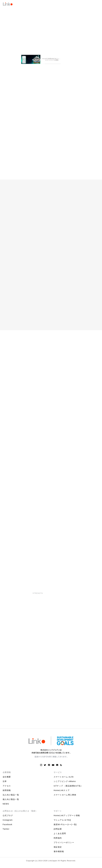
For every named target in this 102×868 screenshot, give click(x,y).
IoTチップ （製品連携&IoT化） (68, 787)
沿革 (5, 783)
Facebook (8, 826)
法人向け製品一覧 (11, 796)
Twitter (6, 830)
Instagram (8, 821)
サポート (58, 812)
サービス (58, 774)
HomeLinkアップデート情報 (67, 817)
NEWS (6, 805)
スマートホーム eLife (64, 778)
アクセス (7, 787)
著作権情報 (59, 853)
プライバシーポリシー (64, 844)
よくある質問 (60, 835)
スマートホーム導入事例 (65, 796)
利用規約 (58, 839)
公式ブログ (8, 817)
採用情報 (7, 792)
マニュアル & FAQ (62, 821)
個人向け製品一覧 (11, 801)
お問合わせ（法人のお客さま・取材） (20, 812)
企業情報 (7, 774)
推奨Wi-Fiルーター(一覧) (65, 826)
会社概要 (7, 778)
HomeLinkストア (62, 792)
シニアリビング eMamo (65, 783)
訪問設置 (58, 830)
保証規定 (58, 848)
